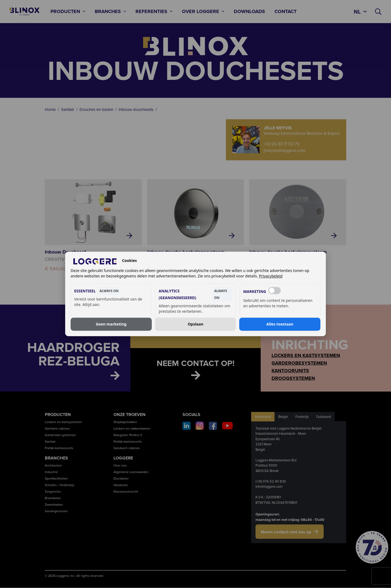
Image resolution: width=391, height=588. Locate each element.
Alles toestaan (280, 324)
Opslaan (196, 324)
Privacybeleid (271, 276)
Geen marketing (111, 324)
